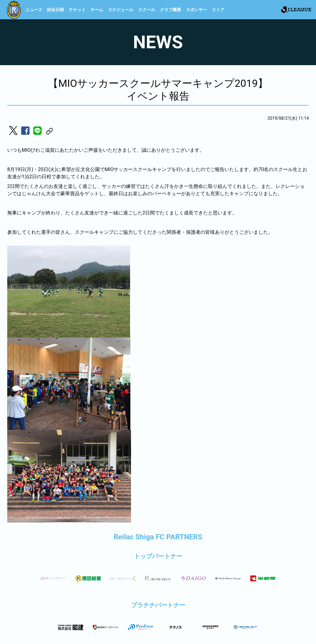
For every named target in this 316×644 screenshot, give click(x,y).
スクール (147, 10)
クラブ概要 (171, 10)
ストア (218, 10)
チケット (77, 10)
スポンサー (196, 10)
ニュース (34, 10)
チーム (97, 10)
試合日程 (56, 10)
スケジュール (121, 10)
